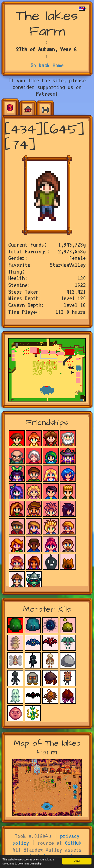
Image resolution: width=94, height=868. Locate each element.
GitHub (73, 843)
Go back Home (47, 65)
